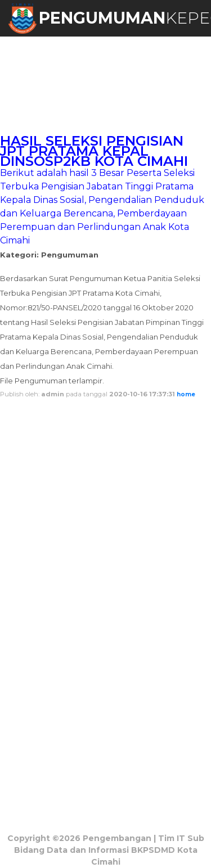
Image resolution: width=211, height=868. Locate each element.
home (186, 394)
